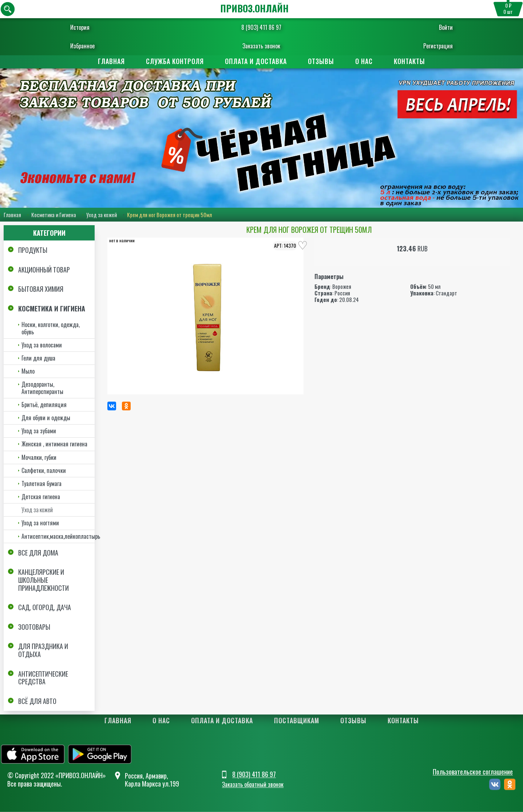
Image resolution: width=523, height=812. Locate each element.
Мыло (28, 371)
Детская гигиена (41, 497)
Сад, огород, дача (45, 607)
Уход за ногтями (40, 523)
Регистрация (425, 46)
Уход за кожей (102, 215)
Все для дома (38, 553)
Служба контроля (175, 61)
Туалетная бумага (41, 483)
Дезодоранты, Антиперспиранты (42, 388)
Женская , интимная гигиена (54, 444)
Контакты (409, 61)
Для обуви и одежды (46, 418)
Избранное (96, 46)
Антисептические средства (43, 678)
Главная (111, 61)
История (94, 27)
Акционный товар (44, 270)
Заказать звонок (261, 46)
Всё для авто (37, 701)
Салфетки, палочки (44, 470)
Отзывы (321, 61)
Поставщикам (297, 720)
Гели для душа (38, 358)
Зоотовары (34, 627)
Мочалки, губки (39, 457)
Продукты (33, 250)
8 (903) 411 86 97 (261, 27)
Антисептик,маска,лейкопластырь (58, 536)
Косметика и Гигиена (54, 215)
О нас (364, 61)
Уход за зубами (39, 431)
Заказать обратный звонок (253, 785)
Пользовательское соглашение (473, 772)
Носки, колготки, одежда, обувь (51, 328)
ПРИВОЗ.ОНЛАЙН (254, 8)
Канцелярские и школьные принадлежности (43, 580)
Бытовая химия (41, 289)
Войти (432, 27)
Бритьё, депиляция (44, 405)
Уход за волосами (42, 345)
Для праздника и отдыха (43, 650)
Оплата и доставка (256, 61)
